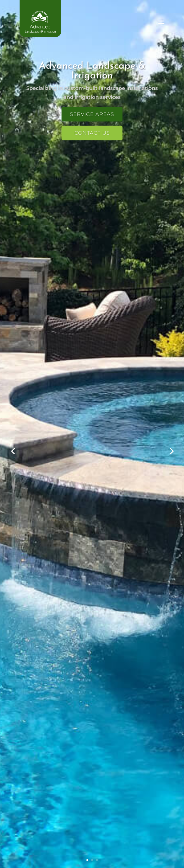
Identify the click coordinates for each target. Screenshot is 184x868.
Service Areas (92, 115)
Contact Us (92, 134)
